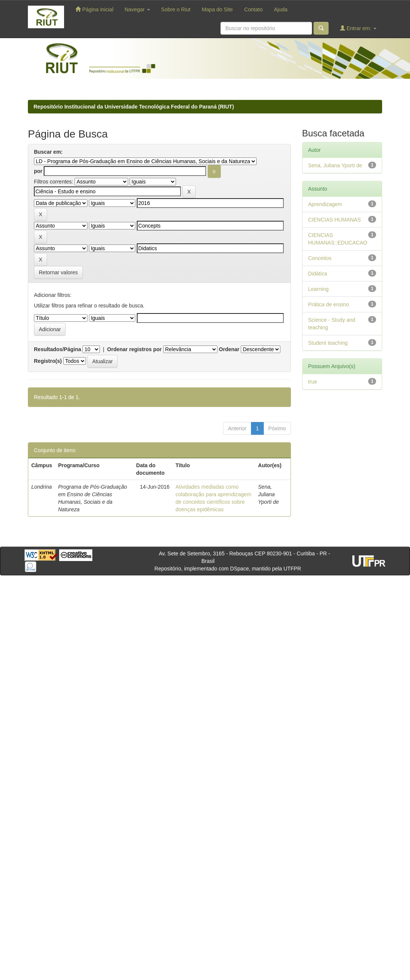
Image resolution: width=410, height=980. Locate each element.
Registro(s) (48, 361)
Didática (318, 274)
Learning (319, 289)
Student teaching (328, 343)
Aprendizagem (325, 204)
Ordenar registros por (134, 349)
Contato (253, 9)
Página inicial (94, 9)
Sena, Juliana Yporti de (335, 165)
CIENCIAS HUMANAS (335, 220)
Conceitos (320, 258)
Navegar (137, 9)
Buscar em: (48, 152)
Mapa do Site (217, 9)
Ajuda (281, 9)
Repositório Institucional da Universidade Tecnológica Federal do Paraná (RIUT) (134, 107)
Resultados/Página (57, 349)
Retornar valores (58, 272)
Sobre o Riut (176, 9)
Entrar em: (358, 28)
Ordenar (229, 349)
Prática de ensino (329, 304)
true (313, 382)
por (38, 171)
